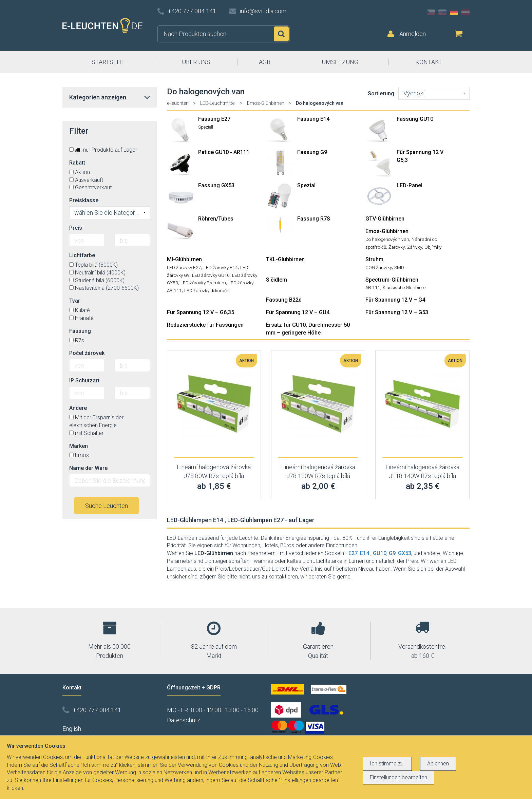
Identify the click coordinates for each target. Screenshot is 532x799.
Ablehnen (438, 764)
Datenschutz (184, 720)
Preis (76, 228)
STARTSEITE (109, 62)
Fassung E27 (214, 119)
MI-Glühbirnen (184, 259)
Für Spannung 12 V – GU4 (298, 312)
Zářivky (415, 247)
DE (454, 12)
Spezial (306, 185)
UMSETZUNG (340, 62)
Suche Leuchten (107, 506)
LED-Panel (410, 185)
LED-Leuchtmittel (218, 103)
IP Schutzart (84, 381)
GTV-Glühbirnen (385, 219)
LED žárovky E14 (221, 267)
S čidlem (277, 280)
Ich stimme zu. (387, 764)
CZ (431, 12)
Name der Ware (88, 468)
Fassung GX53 (216, 185)
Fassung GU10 (415, 119)
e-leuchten (178, 103)
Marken (79, 446)
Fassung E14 (313, 119)
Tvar (75, 301)
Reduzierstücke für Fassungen (205, 325)
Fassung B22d (284, 300)
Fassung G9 (312, 152)
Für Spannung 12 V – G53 (397, 312)
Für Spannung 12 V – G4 (395, 300)
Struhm (374, 259)
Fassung (80, 331)
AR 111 (373, 287)
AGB (265, 62)
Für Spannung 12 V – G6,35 (201, 312)
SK (442, 12)
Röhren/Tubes (216, 219)
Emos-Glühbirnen (266, 103)
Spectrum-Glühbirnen (392, 280)
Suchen (281, 34)
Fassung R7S (314, 219)
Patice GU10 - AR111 (224, 152)
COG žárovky (379, 267)
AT (465, 12)
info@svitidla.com (263, 11)
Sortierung (381, 93)
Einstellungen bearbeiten (398, 777)
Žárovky (397, 247)
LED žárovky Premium (203, 283)
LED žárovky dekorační (207, 290)
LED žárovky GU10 (211, 275)
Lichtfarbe (82, 255)
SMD (399, 267)
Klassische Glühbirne (404, 287)
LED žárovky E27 (184, 267)
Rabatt (77, 163)
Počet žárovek (87, 353)
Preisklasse (84, 200)
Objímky (433, 247)
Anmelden (413, 34)
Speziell (206, 127)
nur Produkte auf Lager (103, 150)
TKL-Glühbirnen (285, 259)
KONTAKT (429, 62)
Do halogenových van (387, 239)
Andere (78, 408)
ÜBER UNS (196, 62)
